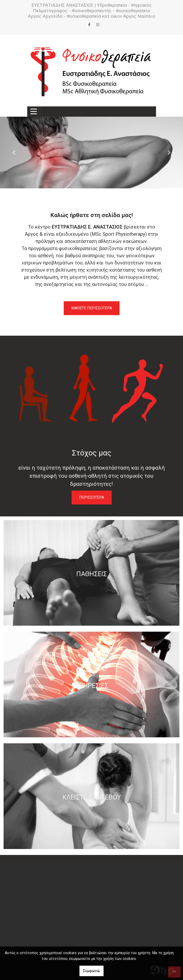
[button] (14, 153)
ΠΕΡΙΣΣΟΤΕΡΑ (92, 497)
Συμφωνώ (91, 971)
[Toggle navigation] (34, 112)
